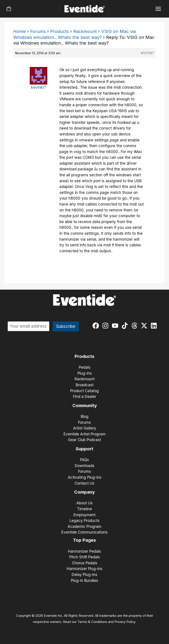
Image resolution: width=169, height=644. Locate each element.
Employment (84, 515)
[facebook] (97, 326)
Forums (38, 31)
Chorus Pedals (85, 563)
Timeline (84, 509)
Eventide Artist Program (85, 434)
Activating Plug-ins (85, 477)
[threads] (135, 326)
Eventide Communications (84, 532)
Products (60, 31)
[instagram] (106, 326)
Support (84, 449)
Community (85, 406)
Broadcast (85, 385)
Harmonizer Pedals (84, 551)
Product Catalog (84, 391)
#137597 (147, 53)
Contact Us (84, 483)
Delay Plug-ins (84, 575)
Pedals (85, 367)
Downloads (85, 466)
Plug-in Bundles (84, 581)
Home (19, 31)
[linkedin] (155, 326)
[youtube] (116, 326)
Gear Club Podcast (84, 440)
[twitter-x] (145, 326)
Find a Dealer (85, 397)
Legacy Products (84, 521)
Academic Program (84, 527)
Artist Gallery (85, 428)
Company (84, 492)
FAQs (84, 460)
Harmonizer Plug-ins (84, 569)
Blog (85, 417)
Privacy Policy (125, 622)
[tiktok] (126, 326)
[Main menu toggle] (158, 9)
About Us (84, 503)
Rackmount (85, 31)
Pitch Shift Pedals (85, 557)
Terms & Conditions (92, 622)
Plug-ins (85, 373)
